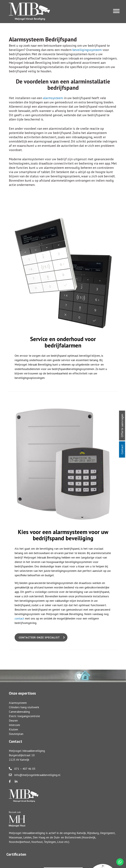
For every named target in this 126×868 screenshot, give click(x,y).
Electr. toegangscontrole (24, 716)
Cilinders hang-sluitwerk (24, 707)
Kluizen (13, 729)
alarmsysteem (53, 98)
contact (19, 618)
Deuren (13, 720)
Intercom (14, 725)
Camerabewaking (19, 712)
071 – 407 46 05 (22, 769)
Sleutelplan (16, 734)
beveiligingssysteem (87, 50)
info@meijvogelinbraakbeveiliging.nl (35, 775)
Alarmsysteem (18, 703)
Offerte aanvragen (122, 426)
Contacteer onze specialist (39, 637)
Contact (122, 449)
